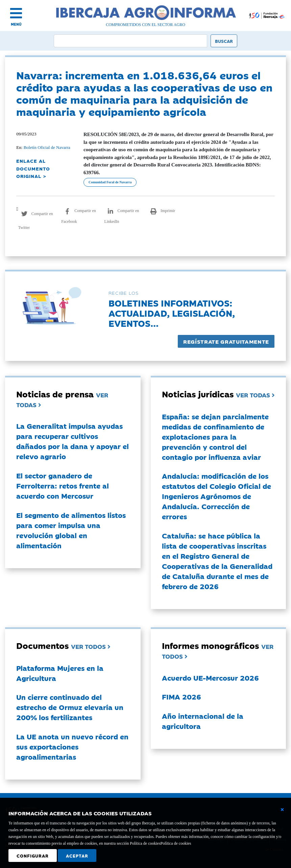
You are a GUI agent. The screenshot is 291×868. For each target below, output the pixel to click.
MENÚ (16, 24)
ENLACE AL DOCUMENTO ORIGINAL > (33, 168)
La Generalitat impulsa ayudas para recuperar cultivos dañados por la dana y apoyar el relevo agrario (72, 441)
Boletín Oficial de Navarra (47, 147)
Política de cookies (176, 843)
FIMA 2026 (181, 696)
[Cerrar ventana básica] (282, 810)
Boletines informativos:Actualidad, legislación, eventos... (172, 313)
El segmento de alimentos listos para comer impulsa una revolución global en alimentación (71, 530)
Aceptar (77, 856)
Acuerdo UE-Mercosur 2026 (210, 678)
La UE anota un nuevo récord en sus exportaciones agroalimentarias (72, 746)
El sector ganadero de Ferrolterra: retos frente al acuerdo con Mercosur (63, 485)
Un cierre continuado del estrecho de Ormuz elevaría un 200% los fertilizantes (70, 707)
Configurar (33, 856)
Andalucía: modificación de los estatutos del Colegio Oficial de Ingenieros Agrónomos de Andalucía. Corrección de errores (216, 496)
